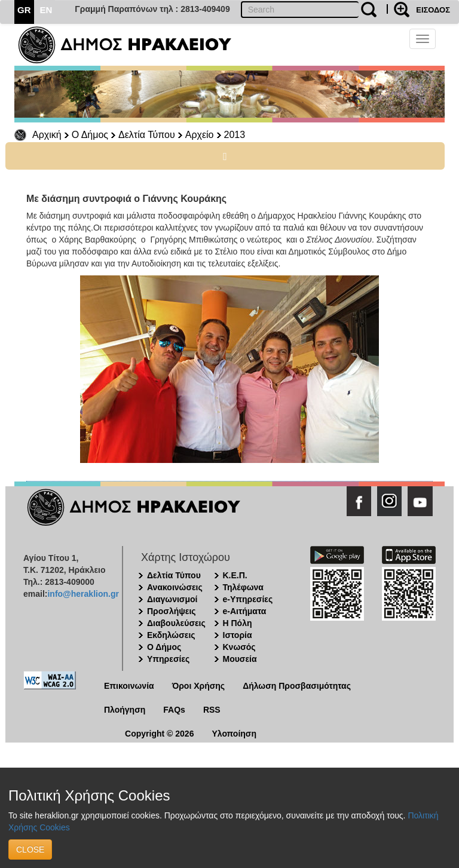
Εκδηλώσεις (171, 635)
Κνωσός (239, 647)
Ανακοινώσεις (175, 587)
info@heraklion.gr (83, 594)
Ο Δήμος (90, 135)
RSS (212, 710)
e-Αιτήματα (245, 611)
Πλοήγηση (125, 710)
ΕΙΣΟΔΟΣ (433, 10)
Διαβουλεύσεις (176, 623)
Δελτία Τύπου (147, 135)
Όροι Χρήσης (199, 686)
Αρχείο (200, 135)
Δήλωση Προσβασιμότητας (297, 686)
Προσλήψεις (172, 611)
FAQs (174, 710)
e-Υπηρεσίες (248, 599)
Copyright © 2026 (159, 734)
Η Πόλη (238, 623)
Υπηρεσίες (168, 659)
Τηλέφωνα (243, 587)
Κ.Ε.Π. (235, 575)
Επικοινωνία (129, 686)
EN (46, 10)
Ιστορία (238, 635)
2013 (235, 135)
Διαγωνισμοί (172, 599)
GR (24, 10)
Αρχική (47, 135)
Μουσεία (240, 659)
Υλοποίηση (234, 734)
